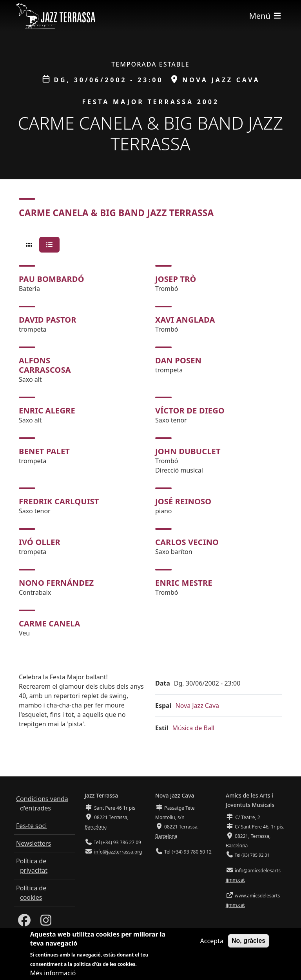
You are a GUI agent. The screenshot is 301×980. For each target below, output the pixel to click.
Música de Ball (194, 728)
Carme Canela (50, 624)
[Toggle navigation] (266, 16)
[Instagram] (46, 922)
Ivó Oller (40, 542)
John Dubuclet (188, 451)
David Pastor (48, 320)
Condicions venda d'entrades (42, 803)
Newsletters (34, 843)
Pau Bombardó (52, 279)
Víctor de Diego (190, 411)
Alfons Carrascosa (45, 365)
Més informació (53, 974)
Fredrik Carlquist (59, 501)
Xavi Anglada (185, 320)
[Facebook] (24, 922)
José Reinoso (183, 501)
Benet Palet (44, 451)
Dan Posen (178, 360)
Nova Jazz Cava (197, 706)
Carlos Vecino (187, 542)
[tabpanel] (150, 451)
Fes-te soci (31, 826)
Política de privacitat (32, 866)
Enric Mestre (184, 583)
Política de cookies (31, 893)
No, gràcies (248, 941)
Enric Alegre (47, 411)
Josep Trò (176, 279)
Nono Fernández (56, 583)
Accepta (212, 942)
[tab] (29, 245)
